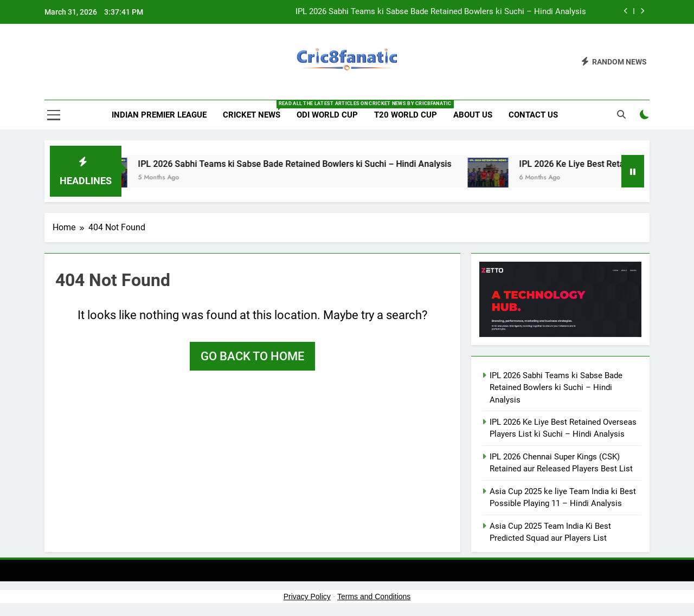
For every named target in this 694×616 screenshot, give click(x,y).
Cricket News (256, 110)
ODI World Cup (327, 115)
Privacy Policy (307, 596)
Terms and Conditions (374, 596)
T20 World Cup (406, 115)
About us (473, 115)
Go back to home (252, 356)
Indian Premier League (159, 115)
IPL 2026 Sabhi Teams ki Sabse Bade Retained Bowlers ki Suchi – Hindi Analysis (441, 12)
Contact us (533, 115)
